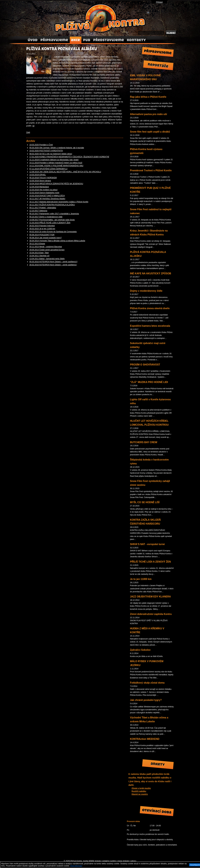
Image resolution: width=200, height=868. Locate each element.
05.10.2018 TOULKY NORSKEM (43, 178)
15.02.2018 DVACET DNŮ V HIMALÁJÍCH (47, 196)
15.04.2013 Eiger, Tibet (39, 253)
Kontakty (136, 40)
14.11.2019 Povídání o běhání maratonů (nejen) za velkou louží (56, 163)
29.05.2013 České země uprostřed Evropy (47, 250)
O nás (86, 40)
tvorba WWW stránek (92, 861)
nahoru (133, 861)
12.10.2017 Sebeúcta (38, 211)
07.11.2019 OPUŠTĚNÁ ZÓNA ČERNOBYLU (48, 169)
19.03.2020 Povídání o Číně (41, 145)
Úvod (32, 40)
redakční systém (109, 861)
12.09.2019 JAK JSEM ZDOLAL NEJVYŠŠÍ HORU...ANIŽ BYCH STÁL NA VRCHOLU (65, 172)
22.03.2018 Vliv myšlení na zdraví (43, 190)
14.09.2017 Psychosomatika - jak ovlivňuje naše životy (52, 220)
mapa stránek (123, 861)
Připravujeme (54, 40)
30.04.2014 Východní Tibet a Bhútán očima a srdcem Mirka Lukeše (57, 241)
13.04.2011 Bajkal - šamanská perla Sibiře (47, 259)
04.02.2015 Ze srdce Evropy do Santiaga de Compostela (53, 232)
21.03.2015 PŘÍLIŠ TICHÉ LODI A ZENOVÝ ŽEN (50, 223)
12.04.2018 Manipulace (39, 187)
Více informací (76, 866)
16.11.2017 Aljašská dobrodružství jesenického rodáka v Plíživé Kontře (59, 202)
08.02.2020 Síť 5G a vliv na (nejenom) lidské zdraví (51, 154)
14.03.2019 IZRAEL (38, 175)
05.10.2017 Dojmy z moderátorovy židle (46, 217)
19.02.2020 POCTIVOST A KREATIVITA (46, 151)
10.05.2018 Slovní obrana (40, 181)
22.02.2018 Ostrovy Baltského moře (44, 193)
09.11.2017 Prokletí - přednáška (43, 208)
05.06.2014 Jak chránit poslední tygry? (45, 238)
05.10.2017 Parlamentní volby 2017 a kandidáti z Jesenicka (54, 214)
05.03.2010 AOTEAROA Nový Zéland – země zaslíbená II (53, 262)
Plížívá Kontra (100, 18)
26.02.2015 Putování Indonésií (42, 226)
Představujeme (108, 40)
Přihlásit (159, 2)
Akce (76, 40)
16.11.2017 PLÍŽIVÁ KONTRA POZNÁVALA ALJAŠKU (52, 205)
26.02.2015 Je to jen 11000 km (42, 229)
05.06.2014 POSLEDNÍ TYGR (42, 235)
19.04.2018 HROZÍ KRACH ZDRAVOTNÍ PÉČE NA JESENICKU (56, 184)
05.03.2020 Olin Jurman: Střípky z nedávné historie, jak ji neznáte (57, 148)
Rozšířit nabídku (139, 791)
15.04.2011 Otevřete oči (39, 256)
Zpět (28, 132)
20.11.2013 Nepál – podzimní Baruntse (46, 247)
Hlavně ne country (140, 794)
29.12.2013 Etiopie (37, 244)
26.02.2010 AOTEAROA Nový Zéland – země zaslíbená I (53, 265)
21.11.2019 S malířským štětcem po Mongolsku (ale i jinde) (54, 160)
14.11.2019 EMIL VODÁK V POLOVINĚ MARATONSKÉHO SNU (56, 166)
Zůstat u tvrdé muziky (141, 788)
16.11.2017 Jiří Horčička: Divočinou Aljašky (47, 199)
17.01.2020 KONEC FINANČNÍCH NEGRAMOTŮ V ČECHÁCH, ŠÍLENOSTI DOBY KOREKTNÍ (69, 157)
